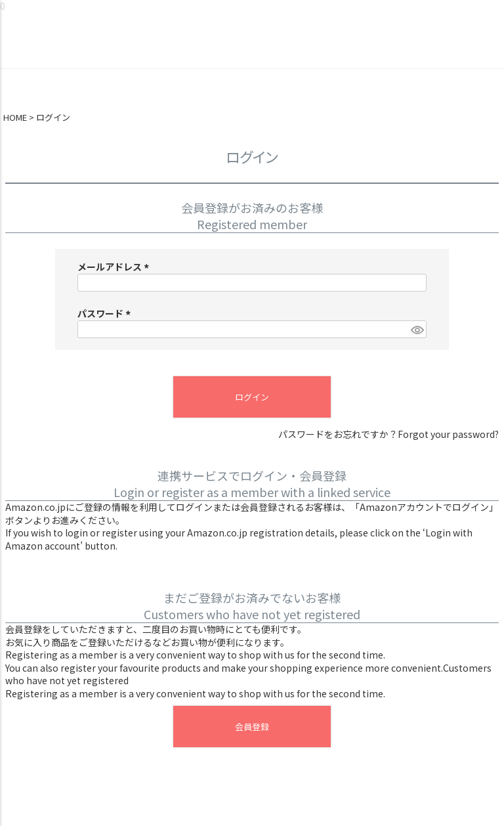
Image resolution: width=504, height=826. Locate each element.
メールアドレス (115, 267)
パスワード (106, 313)
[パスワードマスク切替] (417, 330)
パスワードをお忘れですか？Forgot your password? (388, 434)
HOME (15, 118)
